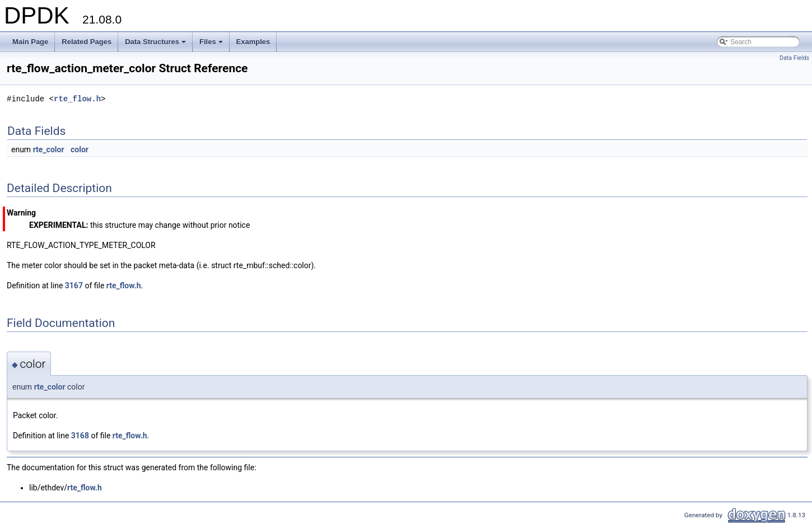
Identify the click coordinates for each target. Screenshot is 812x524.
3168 (80, 436)
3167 (74, 286)
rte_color (49, 149)
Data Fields (794, 58)
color (80, 149)
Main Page (30, 42)
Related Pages (87, 42)
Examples (253, 42)
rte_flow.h (77, 99)
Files (212, 45)
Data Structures (156, 45)
